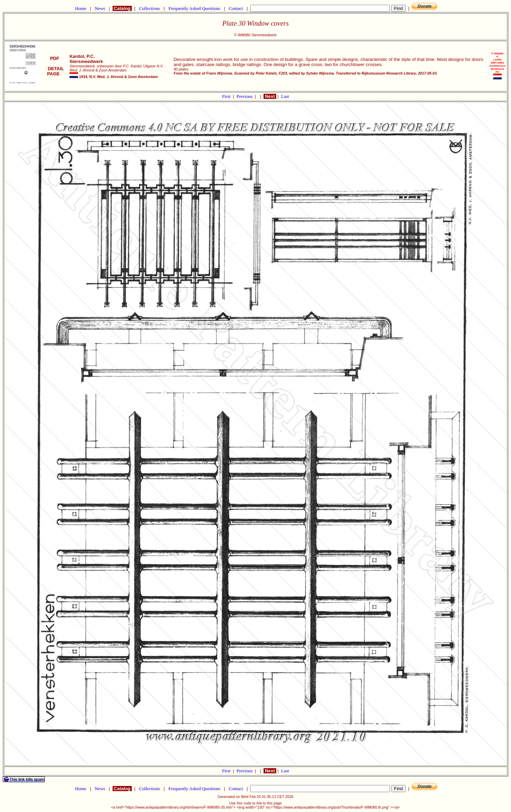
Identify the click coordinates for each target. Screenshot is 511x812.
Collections (149, 8)
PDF (55, 58)
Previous (245, 96)
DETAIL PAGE (55, 71)
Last (285, 96)
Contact (236, 8)
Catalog (122, 8)
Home (81, 8)
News (100, 8)
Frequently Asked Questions (194, 8)
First (227, 96)
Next (270, 96)
